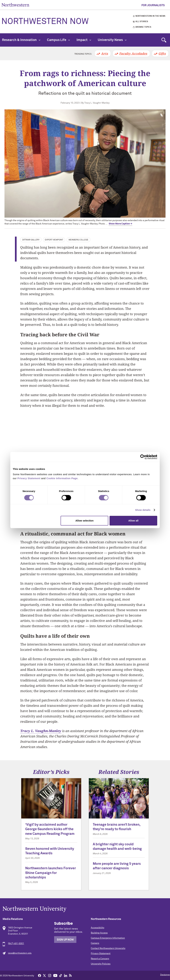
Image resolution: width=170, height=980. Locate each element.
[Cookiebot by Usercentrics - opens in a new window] (143, 457)
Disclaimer (165, 975)
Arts (105, 53)
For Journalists (153, 5)
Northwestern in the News (150, 16)
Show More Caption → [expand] (120, 224)
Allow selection (84, 521)
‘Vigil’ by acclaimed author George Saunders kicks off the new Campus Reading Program (50, 829)
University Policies (101, 964)
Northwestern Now (45, 22)
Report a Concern (100, 959)
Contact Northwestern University (108, 948)
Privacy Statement (101, 954)
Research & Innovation (21, 40)
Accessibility (98, 928)
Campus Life (58, 40)
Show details (143, 510)
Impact (84, 40)
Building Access (99, 933)
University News (112, 40)
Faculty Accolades (133, 53)
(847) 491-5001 (16, 944)
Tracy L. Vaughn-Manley (41, 731)
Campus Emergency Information (108, 938)
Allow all (133, 521)
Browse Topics (143, 27)
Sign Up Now (65, 940)
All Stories (142, 22)
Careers (95, 943)
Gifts (162, 53)
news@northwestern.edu (20, 953)
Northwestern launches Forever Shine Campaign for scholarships (51, 873)
